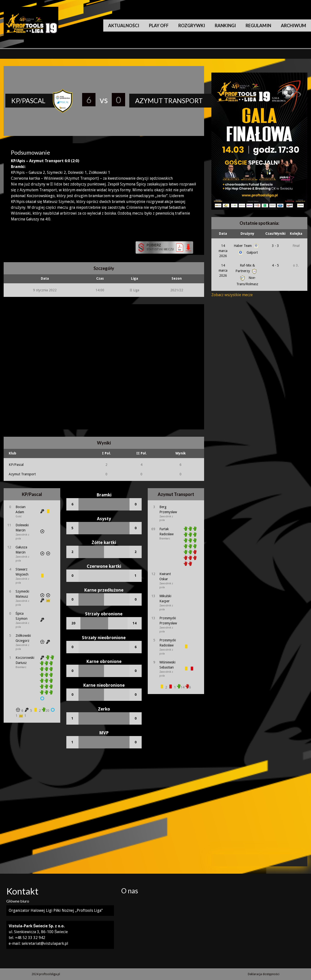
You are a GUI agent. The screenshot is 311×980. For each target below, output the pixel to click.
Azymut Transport (22, 474)
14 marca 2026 (223, 251)
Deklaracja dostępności (264, 974)
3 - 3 (275, 246)
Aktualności (124, 25)
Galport (247, 252)
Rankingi (225, 25)
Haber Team (247, 246)
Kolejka (296, 234)
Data (223, 234)
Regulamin (258, 25)
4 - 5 (275, 265)
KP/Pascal (16, 465)
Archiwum (294, 25)
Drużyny (247, 234)
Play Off (159, 25)
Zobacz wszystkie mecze (232, 295)
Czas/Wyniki (275, 234)
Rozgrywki (192, 25)
